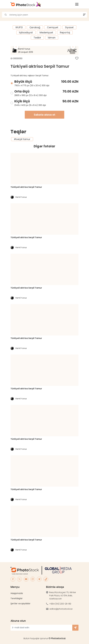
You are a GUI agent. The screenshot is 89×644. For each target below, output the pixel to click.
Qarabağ (35, 27)
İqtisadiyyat (26, 32)
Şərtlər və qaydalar (20, 604)
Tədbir (37, 38)
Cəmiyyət (53, 27)
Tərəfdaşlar (17, 598)
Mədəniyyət (46, 32)
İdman (52, 38)
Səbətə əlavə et (45, 115)
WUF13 (19, 27)
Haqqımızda (17, 593)
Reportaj (65, 32)
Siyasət (69, 27)
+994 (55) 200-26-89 (60, 604)
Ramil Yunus (32, 51)
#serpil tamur (22, 139)
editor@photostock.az (61, 609)
